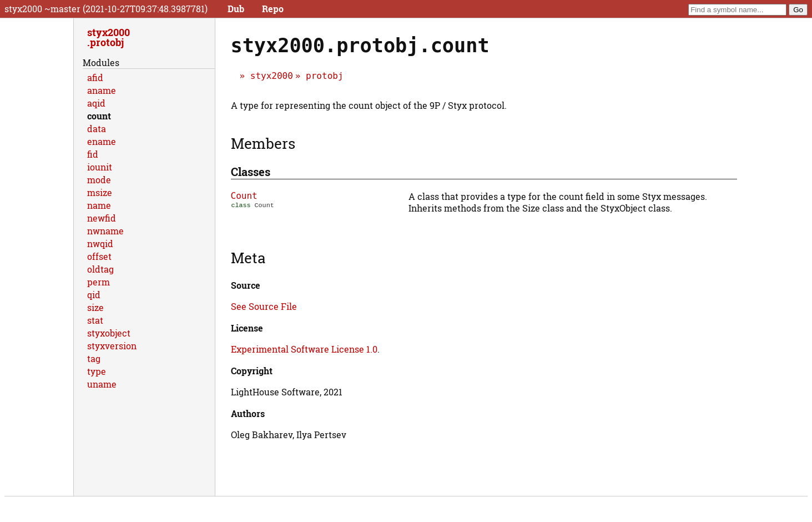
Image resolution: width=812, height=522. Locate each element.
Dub (236, 9)
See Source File (264, 306)
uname (102, 384)
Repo (273, 9)
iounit (100, 167)
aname (102, 90)
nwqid (100, 244)
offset (99, 256)
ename (102, 141)
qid (94, 295)
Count (244, 196)
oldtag (100, 269)
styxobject (109, 333)
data (97, 129)
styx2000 (272, 76)
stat (95, 320)
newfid (102, 218)
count (99, 116)
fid (93, 154)
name (99, 205)
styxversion (112, 346)
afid (95, 77)
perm (99, 282)
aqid (96, 103)
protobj (324, 76)
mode (99, 180)
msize (100, 192)
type (97, 371)
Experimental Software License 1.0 (304, 349)
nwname (105, 231)
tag (94, 358)
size (95, 307)
